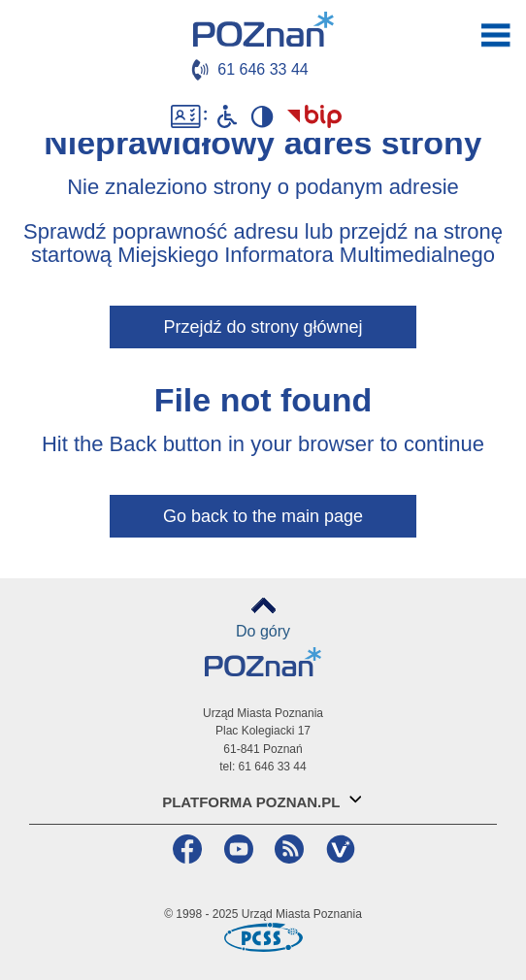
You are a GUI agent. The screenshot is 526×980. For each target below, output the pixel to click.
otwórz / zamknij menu (496, 35)
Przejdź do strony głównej (263, 327)
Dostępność (189, 116)
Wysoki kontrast (261, 116)
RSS (287, 849)
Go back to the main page (263, 516)
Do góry (263, 631)
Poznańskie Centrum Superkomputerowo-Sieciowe (263, 937)
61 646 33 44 (263, 69)
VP (338, 849)
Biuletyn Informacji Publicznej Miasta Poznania (315, 116)
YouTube (236, 849)
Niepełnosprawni (227, 116)
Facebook (185, 849)
